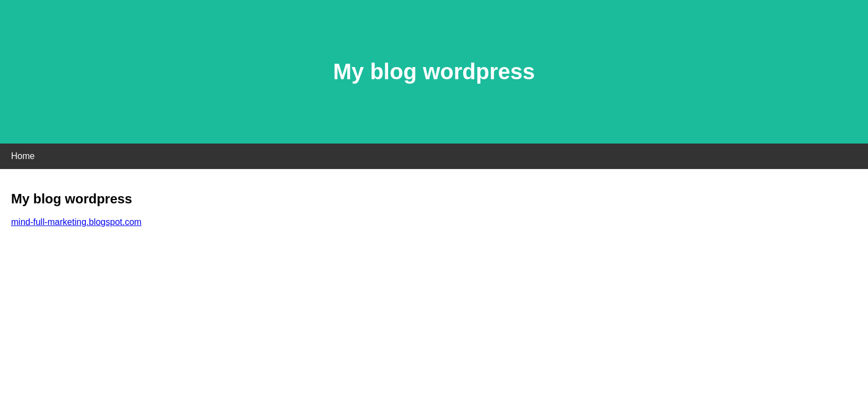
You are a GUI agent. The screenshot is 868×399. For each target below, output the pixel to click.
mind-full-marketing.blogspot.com (76, 222)
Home (23, 156)
